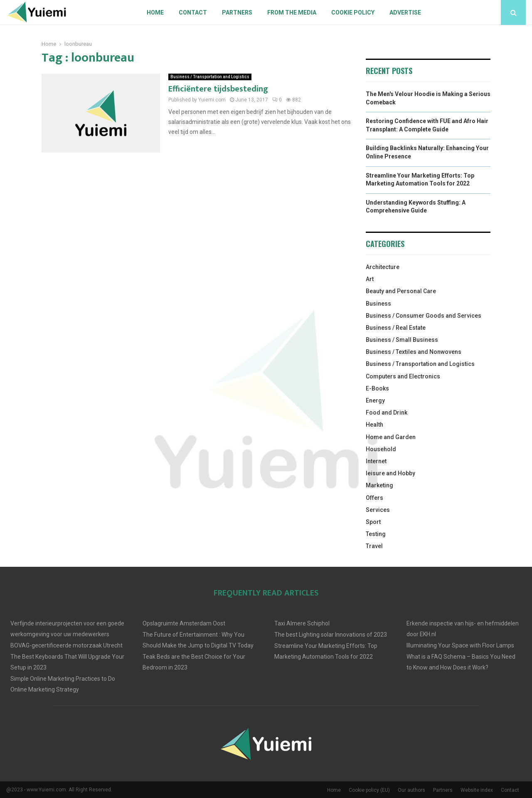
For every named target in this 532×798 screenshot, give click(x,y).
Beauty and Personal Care (401, 291)
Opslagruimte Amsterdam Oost (184, 623)
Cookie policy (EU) (369, 790)
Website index (477, 790)
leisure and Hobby (390, 473)
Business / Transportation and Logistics (210, 77)
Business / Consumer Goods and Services (424, 316)
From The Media (292, 12)
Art (370, 279)
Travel (374, 546)
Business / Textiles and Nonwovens (414, 352)
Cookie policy (353, 12)
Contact (193, 12)
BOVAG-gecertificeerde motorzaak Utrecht (66, 645)
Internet (376, 461)
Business (378, 304)
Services (378, 510)
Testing (376, 534)
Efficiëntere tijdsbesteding (218, 89)
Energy (375, 400)
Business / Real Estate (396, 328)
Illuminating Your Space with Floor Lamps (460, 645)
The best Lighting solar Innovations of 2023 (331, 635)
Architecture (383, 267)
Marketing (379, 485)
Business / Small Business (402, 340)
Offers (374, 498)
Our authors (411, 790)
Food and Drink (387, 413)
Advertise (405, 12)
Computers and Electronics (403, 376)
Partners (237, 12)
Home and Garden (391, 437)
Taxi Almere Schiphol (302, 623)
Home (155, 12)
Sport (373, 522)
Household (381, 449)
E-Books (377, 388)
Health (374, 425)
